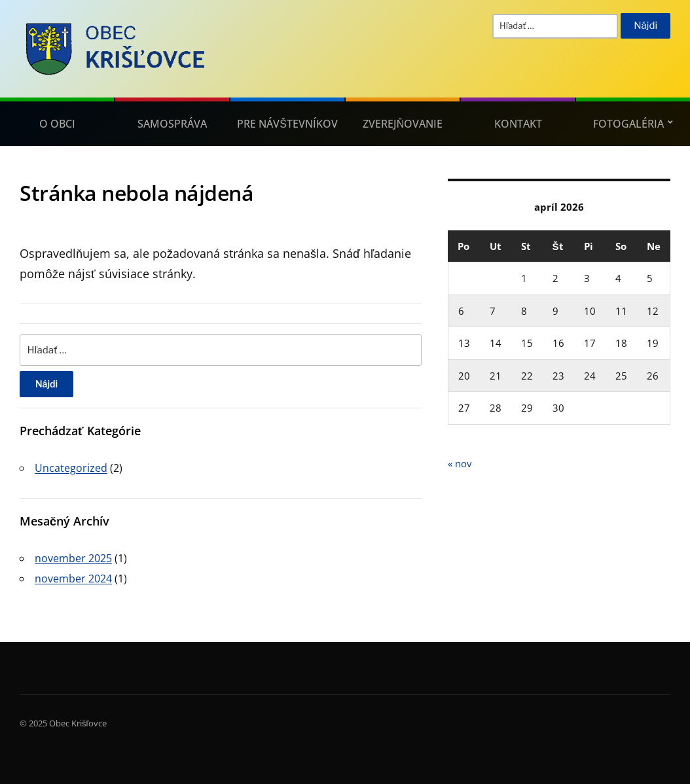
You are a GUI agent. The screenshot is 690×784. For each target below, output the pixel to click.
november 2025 (73, 558)
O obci (57, 124)
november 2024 (73, 579)
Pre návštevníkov (287, 124)
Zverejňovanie (403, 124)
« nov (460, 463)
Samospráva (172, 124)
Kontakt (518, 124)
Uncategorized (71, 468)
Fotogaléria (628, 124)
